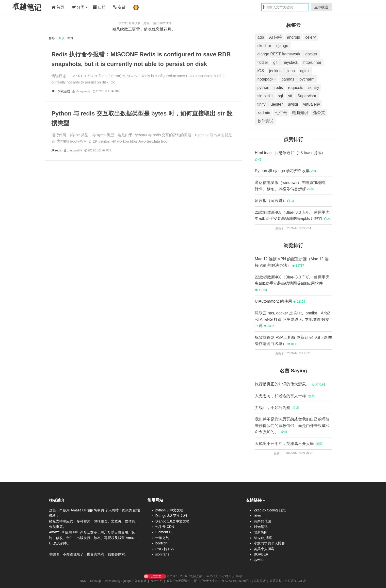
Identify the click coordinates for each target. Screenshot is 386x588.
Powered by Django (118, 581)
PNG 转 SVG (165, 549)
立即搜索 (321, 7)
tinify (262, 104)
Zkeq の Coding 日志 (270, 510)
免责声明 (157, 581)
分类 (80, 7)
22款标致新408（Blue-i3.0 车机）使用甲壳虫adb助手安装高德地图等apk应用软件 (293, 216)
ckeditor (264, 46)
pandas (288, 79)
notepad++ (267, 79)
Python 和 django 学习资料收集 (286, 171)
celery (311, 37)
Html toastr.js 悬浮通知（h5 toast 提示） (290, 156)
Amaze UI (79, 510)
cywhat (259, 560)
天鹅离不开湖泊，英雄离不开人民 (289, 444)
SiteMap (96, 581)
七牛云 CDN (165, 527)
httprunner (312, 62)
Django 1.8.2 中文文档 (172, 521)
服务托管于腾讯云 (178, 581)
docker (311, 54)
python (263, 88)
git (275, 62)
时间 (70, 38)
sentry (314, 88)
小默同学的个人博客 (269, 543)
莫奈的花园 (262, 521)
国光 (257, 516)
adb (261, 37)
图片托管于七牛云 (206, 581)
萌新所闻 (261, 532)
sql (280, 96)
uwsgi (293, 104)
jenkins (275, 71)
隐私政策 (141, 581)
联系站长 (276, 581)
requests (296, 88)
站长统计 (260, 581)
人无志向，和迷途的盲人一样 (285, 396)
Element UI (164, 532)
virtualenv (311, 104)
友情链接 (254, 500)
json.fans (162, 554)
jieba (291, 71)
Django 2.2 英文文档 (171, 516)
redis (59, 150)
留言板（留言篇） (274, 201)
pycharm (307, 79)
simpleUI (265, 96)
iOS (261, 71)
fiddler (263, 62)
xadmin (264, 113)
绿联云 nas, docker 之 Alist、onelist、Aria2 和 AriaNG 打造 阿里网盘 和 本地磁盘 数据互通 (292, 319)
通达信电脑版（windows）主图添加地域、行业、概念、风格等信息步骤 (292, 186)
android (294, 37)
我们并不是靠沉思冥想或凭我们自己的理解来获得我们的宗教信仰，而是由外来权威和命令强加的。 (292, 425)
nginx (305, 71)
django (282, 46)
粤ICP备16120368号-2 (237, 581)
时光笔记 (261, 527)
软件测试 (265, 121)
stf (290, 96)
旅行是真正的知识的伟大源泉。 (290, 384)
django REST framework (279, 54)
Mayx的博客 (263, 538)
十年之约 (162, 538)
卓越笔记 (27, 7)
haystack (290, 62)
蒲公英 (319, 113)
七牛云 (281, 113)
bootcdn (161, 543)
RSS (83, 581)
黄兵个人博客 (264, 549)
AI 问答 (275, 37)
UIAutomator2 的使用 (280, 301)
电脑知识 (300, 113)
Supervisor (307, 96)
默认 (62, 38)
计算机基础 (63, 91)
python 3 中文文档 (169, 510)
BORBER (261, 554)
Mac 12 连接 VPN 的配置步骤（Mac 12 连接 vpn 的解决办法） (292, 262)
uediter (277, 104)
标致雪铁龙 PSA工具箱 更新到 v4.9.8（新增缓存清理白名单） (293, 341)
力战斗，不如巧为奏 (277, 408)
